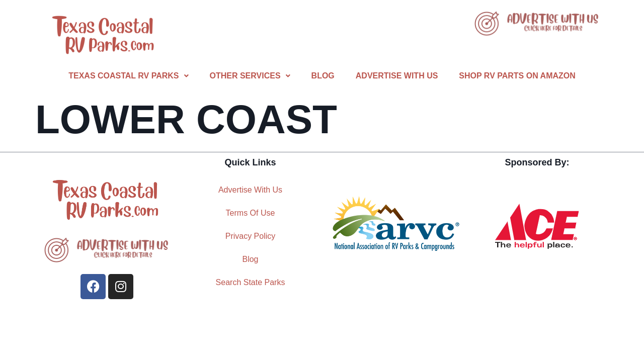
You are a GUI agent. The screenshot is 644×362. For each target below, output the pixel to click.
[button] (128, 76)
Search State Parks (251, 282)
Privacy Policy (251, 236)
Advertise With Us (397, 76)
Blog (323, 76)
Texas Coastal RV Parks (128, 76)
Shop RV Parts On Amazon (517, 76)
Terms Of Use (251, 213)
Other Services (250, 76)
